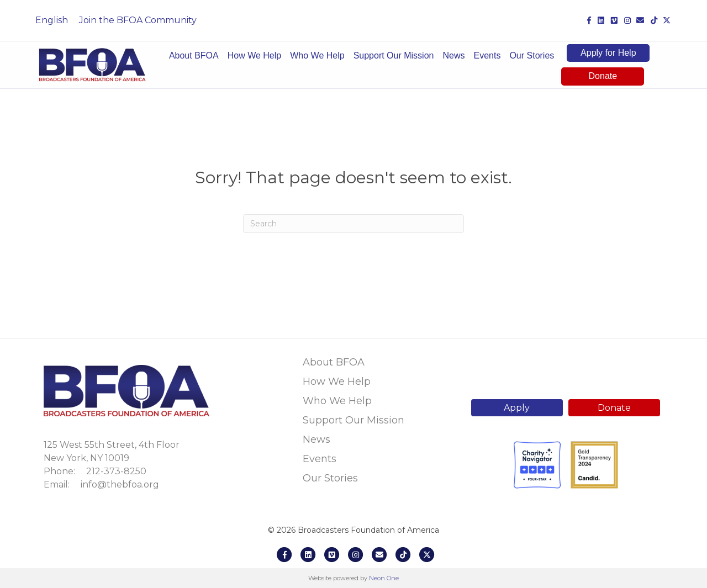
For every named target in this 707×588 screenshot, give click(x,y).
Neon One (384, 578)
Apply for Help (608, 53)
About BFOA (194, 55)
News (453, 55)
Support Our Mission (394, 55)
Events (487, 55)
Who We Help (317, 55)
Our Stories (532, 55)
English (52, 20)
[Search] (353, 224)
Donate (603, 76)
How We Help (255, 55)
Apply (517, 408)
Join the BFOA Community (138, 20)
